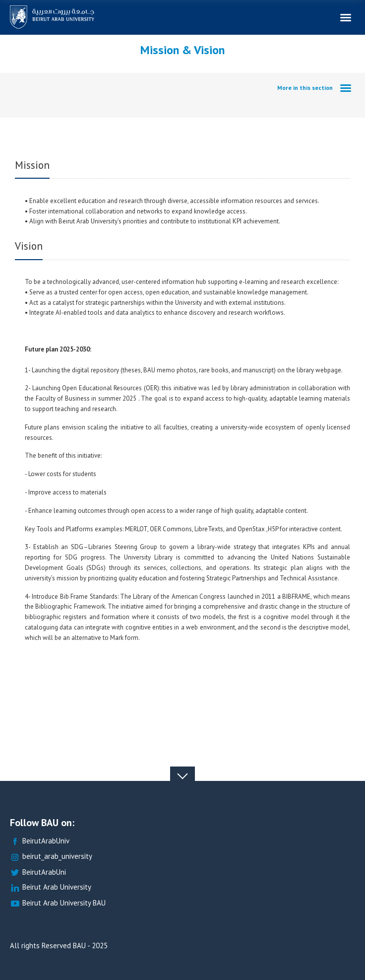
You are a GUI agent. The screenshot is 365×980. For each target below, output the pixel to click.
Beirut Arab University (51, 887)
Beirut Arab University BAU (58, 903)
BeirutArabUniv (40, 841)
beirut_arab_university (51, 857)
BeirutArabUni (38, 873)
